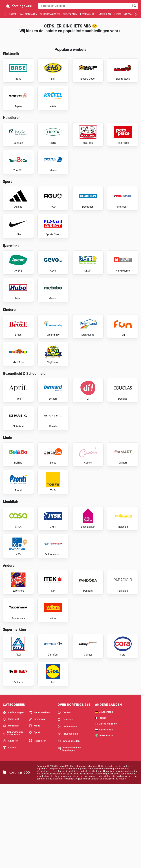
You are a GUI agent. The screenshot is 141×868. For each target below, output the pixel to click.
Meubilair (105, 14)
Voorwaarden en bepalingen (69, 832)
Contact (65, 795)
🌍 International (104, 818)
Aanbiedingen (28, 14)
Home (13, 14)
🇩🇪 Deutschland (104, 795)
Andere (9, 830)
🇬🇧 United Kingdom (106, 806)
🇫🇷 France (101, 800)
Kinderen (11, 823)
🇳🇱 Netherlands (104, 812)
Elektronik (70, 14)
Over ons (65, 802)
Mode (118, 14)
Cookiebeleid (68, 809)
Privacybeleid (68, 817)
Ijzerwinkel (88, 14)
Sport (35, 815)
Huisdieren (38, 823)
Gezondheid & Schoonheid (13, 816)
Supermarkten (50, 14)
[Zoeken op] (135, 6)
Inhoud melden (69, 824)
